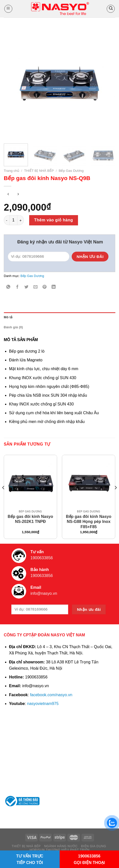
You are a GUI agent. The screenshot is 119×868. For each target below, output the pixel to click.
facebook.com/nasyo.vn (51, 695)
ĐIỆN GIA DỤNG (93, 846)
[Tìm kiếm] (111, 9)
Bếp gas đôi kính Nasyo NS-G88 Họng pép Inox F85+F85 (89, 522)
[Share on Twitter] (27, 287)
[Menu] (8, 9)
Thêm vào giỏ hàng (54, 220)
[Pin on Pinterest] (45, 287)
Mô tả (8, 317)
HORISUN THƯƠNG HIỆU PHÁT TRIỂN (60, 850)
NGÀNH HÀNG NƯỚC (61, 846)
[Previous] (4, 497)
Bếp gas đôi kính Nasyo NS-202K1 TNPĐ (30, 519)
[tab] (60, 317)
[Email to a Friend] (36, 287)
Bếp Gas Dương (71, 171)
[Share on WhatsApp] (8, 287)
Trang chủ (11, 171)
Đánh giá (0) (13, 327)
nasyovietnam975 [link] (43, 704)
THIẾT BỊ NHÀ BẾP (39, 171)
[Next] (115, 497)
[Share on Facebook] (17, 287)
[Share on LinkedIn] (54, 287)
